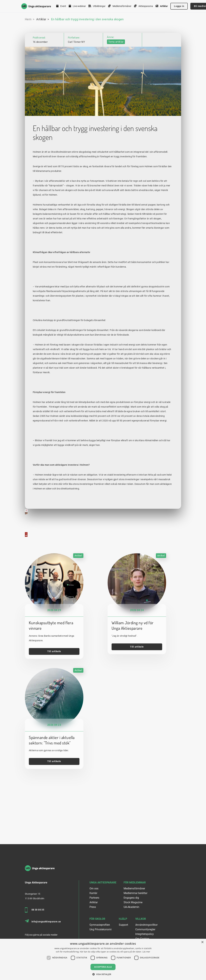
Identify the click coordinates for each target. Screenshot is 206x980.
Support (123, 925)
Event (61, 6)
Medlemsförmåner (120, 6)
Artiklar (162, 6)
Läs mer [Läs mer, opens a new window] (146, 952)
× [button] (202, 942)
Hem (28, 19)
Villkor (141, 919)
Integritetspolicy (145, 934)
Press (93, 907)
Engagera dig (131, 898)
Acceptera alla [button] (103, 967)
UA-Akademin (131, 907)
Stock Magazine (133, 902)
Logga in (179, 6)
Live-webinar (77, 6)
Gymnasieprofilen (100, 925)
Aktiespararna (143, 6)
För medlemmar (135, 883)
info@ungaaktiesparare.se (43, 921)
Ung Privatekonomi (101, 929)
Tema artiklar (116, 42)
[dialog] (103, 959)
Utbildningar (97, 6)
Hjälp (123, 919)
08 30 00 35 (35, 910)
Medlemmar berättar (135, 893)
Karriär (93, 893)
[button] (103, 974)
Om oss (94, 888)
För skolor (97, 919)
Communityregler (145, 929)
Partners (94, 898)
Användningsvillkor (146, 925)
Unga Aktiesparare (103, 883)
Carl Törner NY (76, 42)
